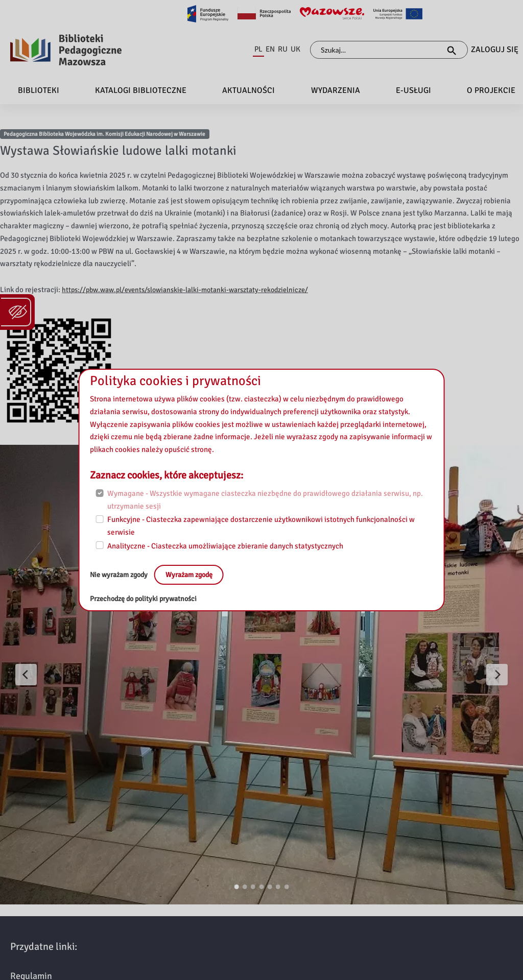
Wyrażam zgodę (197, 575)
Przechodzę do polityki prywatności (147, 599)
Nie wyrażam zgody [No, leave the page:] (122, 575)
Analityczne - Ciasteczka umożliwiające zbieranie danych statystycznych (225, 545)
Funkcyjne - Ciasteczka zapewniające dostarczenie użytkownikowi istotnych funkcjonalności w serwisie (261, 526)
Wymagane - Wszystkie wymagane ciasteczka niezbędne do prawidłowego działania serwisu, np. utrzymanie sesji (265, 500)
